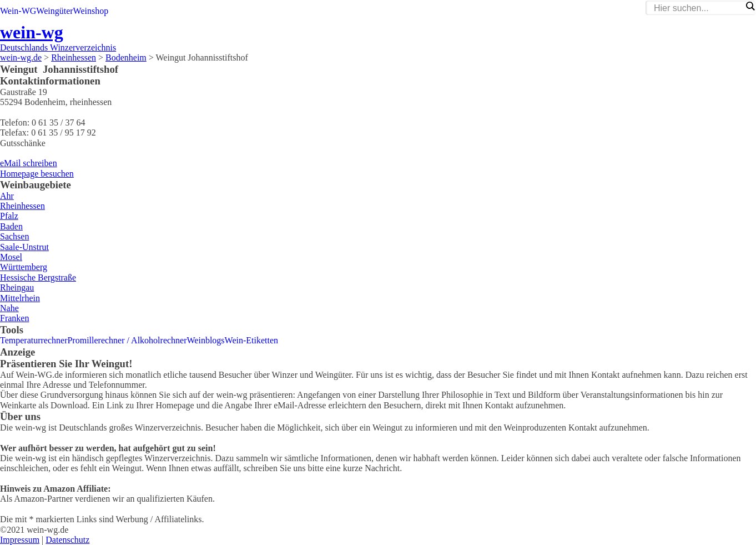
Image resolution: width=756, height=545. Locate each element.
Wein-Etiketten (251, 340)
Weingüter (54, 11)
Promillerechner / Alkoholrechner (127, 340)
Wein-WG (18, 11)
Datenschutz (67, 540)
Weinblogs (206, 340)
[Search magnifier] (750, 6)
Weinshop (91, 11)
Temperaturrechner (34, 340)
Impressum (20, 540)
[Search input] (698, 8)
